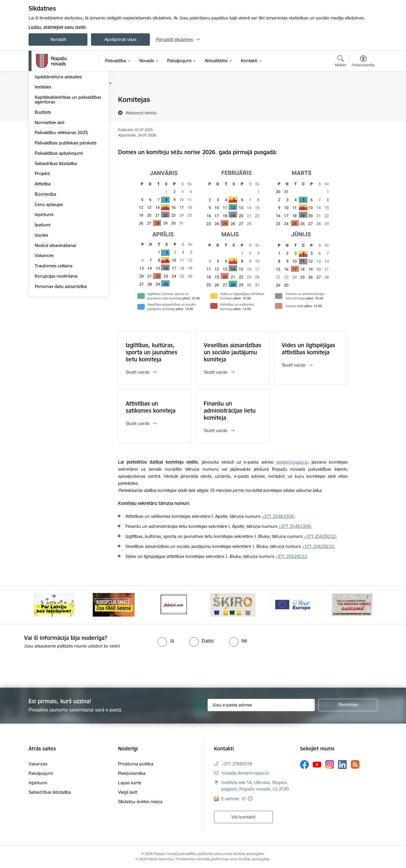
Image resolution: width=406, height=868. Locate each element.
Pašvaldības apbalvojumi (59, 216)
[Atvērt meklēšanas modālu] (340, 62)
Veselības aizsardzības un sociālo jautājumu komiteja (232, 352)
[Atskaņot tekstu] (141, 113)
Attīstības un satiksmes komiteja (151, 407)
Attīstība (43, 247)
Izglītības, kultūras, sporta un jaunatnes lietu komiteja (151, 352)
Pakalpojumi (41, 773)
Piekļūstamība (132, 773)
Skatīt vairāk (138, 372)
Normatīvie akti (49, 186)
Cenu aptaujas (49, 268)
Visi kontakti (243, 817)
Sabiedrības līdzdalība (56, 227)
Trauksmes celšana (54, 329)
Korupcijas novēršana (56, 339)
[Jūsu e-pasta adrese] (261, 705)
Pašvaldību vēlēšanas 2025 (61, 196)
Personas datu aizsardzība (61, 350)
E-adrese (231, 799)
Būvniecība (45, 257)
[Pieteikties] (348, 705)
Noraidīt (58, 39)
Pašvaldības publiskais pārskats (66, 206)
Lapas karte (130, 783)
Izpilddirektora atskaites (58, 140)
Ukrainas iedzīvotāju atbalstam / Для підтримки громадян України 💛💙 (66, 105)
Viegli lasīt (128, 792)
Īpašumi (43, 288)
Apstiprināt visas (121, 39)
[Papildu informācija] (250, 799)
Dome (41, 120)
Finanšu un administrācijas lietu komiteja (230, 411)
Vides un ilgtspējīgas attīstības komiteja (308, 349)
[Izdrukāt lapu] (363, 97)
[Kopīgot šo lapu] (363, 112)
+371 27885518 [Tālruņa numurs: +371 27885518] (237, 764)
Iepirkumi (44, 278)
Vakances (44, 319)
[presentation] (49, 666)
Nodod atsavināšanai (55, 309)
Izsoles (41, 298)
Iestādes (43, 150)
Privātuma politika (136, 764)
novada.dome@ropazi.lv (245, 773)
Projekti (42, 237)
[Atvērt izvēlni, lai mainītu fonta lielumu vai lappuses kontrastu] (363, 62)
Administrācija (48, 130)
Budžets (43, 176)
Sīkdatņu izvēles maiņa (140, 802)
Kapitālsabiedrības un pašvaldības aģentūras (68, 163)
